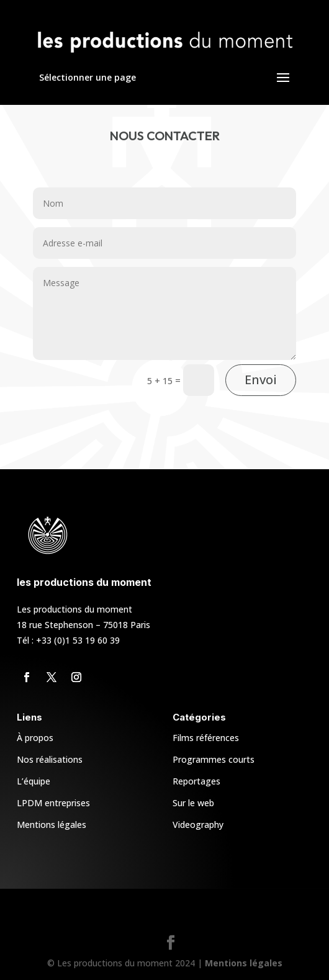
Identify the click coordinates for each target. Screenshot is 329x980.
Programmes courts (214, 759)
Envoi (261, 380)
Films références (206, 738)
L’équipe (34, 781)
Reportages (196, 781)
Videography (198, 825)
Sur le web (193, 803)
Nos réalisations (50, 759)
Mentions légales (52, 825)
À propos (35, 738)
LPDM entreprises (53, 803)
